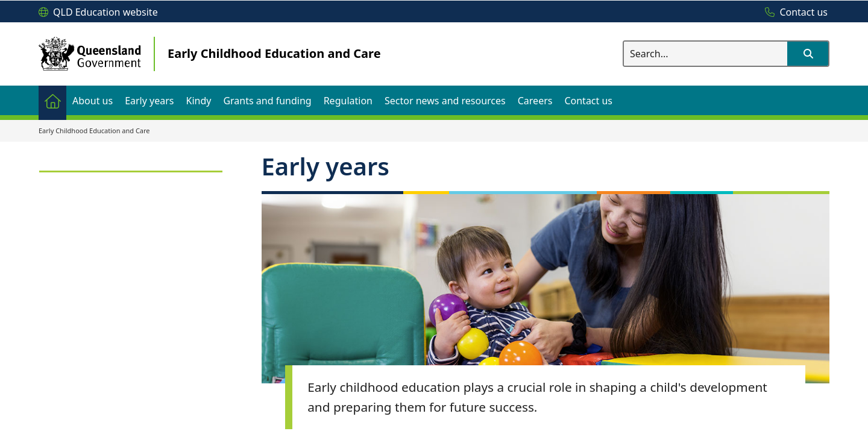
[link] (131, 166)
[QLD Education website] (98, 13)
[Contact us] (793, 13)
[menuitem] (52, 100)
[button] (808, 54)
